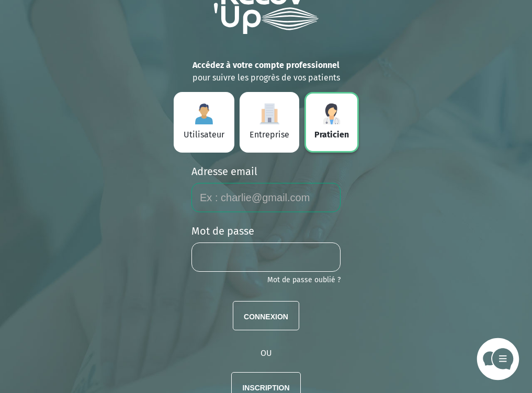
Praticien (332, 122)
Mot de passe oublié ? (304, 280)
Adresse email (224, 171)
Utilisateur (204, 122)
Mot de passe (223, 231)
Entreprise (269, 122)
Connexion (266, 316)
